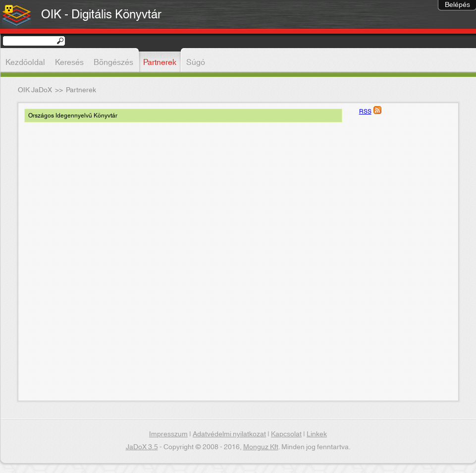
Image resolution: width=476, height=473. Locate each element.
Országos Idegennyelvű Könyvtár (73, 116)
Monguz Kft (261, 447)
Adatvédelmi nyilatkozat (229, 434)
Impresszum (168, 434)
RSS (365, 112)
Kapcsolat (286, 434)
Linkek (317, 434)
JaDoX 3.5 (142, 447)
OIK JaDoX (35, 90)
